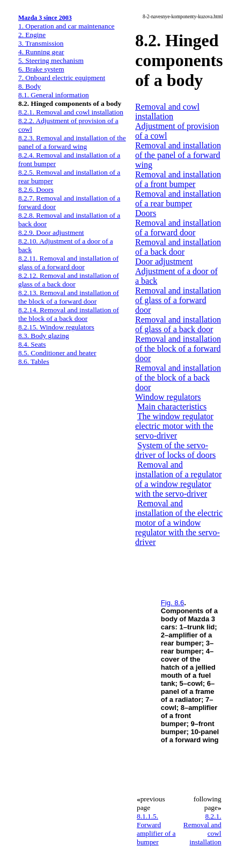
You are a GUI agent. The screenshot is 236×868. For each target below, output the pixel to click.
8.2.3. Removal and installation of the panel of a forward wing (72, 142)
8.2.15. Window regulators (56, 327)
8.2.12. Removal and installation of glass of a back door (69, 280)
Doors (146, 213)
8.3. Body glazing (44, 336)
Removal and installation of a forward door (178, 228)
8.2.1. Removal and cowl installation (71, 112)
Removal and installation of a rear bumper (178, 199)
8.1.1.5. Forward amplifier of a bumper (156, 829)
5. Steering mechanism (51, 60)
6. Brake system (41, 69)
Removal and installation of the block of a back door (178, 378)
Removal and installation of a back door (178, 247)
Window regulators (168, 397)
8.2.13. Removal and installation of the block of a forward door (69, 297)
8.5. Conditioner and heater (57, 353)
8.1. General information (54, 95)
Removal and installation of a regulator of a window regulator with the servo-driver (178, 479)
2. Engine (32, 35)
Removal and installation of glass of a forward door (178, 300)
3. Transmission (41, 43)
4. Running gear (41, 52)
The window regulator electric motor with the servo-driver (174, 426)
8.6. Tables (34, 361)
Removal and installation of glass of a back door (178, 324)
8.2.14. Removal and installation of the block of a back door (69, 314)
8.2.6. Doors (36, 189)
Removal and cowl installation (167, 112)
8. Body (29, 86)
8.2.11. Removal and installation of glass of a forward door (68, 263)
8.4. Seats (32, 344)
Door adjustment (164, 261)
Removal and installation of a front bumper (178, 179)
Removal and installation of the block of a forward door (178, 349)
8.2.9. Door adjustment (51, 232)
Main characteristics (172, 407)
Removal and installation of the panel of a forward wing (178, 155)
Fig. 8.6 (172, 603)
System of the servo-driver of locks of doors (175, 450)
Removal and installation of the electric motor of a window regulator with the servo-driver (179, 523)
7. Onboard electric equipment (62, 78)
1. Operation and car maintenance (66, 26)
